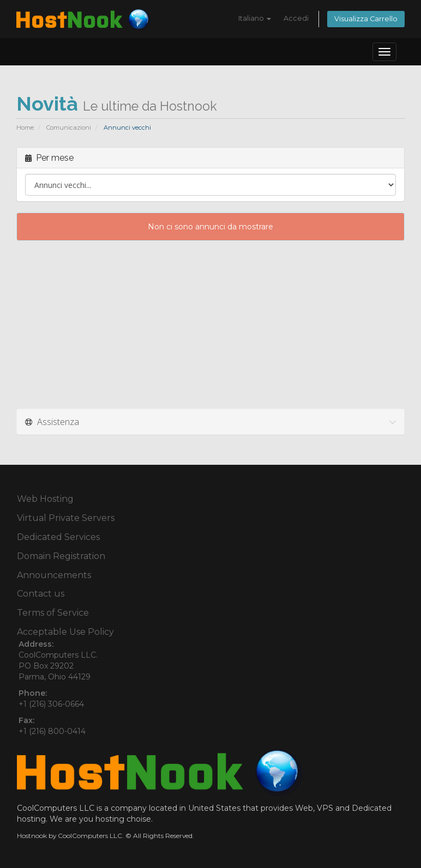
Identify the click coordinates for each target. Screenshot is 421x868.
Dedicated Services (58, 537)
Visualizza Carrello (366, 19)
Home (25, 128)
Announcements (54, 575)
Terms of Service (53, 613)
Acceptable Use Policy (65, 632)
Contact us (41, 594)
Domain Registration (61, 556)
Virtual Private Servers (66, 518)
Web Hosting (45, 499)
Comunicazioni (69, 128)
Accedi (296, 18)
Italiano (255, 18)
